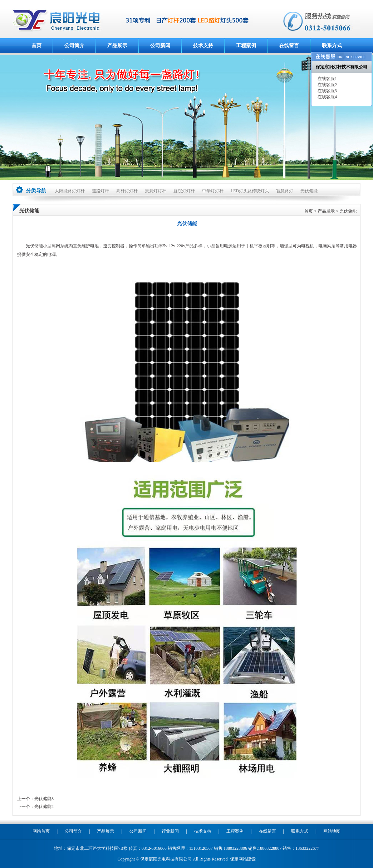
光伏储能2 (44, 807)
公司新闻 (160, 46)
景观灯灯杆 (156, 191)
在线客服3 (327, 91)
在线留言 (289, 46)
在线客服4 (327, 97)
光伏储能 (309, 191)
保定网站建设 (243, 859)
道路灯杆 (100, 191)
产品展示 (117, 46)
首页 (36, 46)
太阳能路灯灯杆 (70, 191)
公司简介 (74, 46)
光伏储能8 (44, 799)
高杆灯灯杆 (127, 191)
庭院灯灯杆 (184, 191)
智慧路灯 (285, 191)
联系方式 (332, 46)
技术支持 (203, 46)
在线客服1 (327, 79)
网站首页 (41, 831)
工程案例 (246, 46)
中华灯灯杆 (213, 191)
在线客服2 (327, 85)
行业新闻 (170, 831)
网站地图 (332, 831)
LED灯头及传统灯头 (250, 191)
